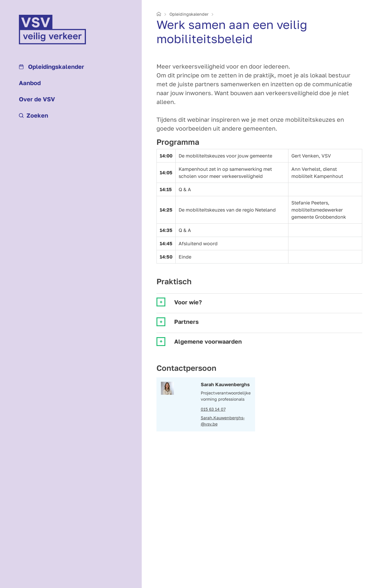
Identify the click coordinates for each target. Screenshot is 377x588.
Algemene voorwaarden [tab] (208, 341)
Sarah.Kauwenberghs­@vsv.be (223, 421)
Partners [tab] (186, 322)
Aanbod (30, 83)
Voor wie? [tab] (188, 302)
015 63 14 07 (213, 409)
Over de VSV (37, 99)
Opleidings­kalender (52, 66)
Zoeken (34, 115)
